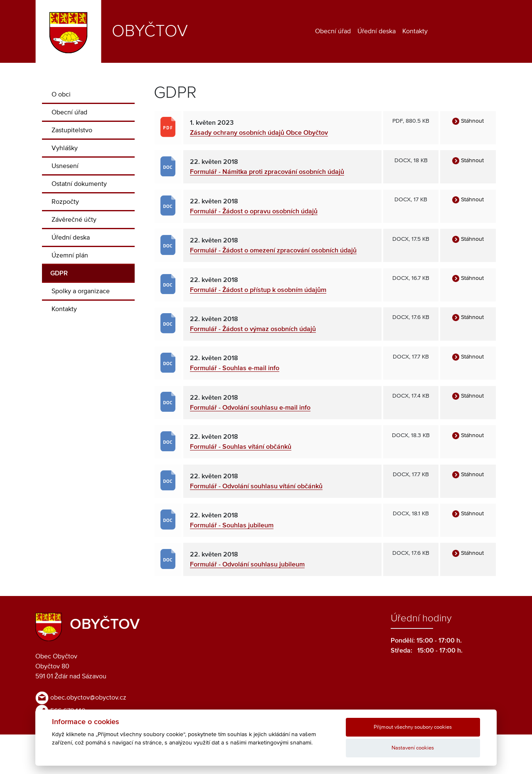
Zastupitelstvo (72, 130)
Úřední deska (377, 31)
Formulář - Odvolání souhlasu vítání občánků (256, 486)
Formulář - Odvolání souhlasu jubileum (247, 564)
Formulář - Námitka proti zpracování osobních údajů (267, 172)
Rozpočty (65, 202)
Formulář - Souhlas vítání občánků (241, 447)
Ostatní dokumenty (79, 184)
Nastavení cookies (413, 748)
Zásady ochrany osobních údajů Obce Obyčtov (259, 133)
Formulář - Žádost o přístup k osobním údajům (258, 290)
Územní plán (70, 255)
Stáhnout (468, 121)
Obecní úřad (333, 31)
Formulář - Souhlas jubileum (232, 525)
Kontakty (415, 31)
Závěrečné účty (74, 220)
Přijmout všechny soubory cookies (413, 727)
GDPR (59, 273)
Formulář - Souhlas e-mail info (235, 368)
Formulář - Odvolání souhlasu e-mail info (250, 408)
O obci (61, 94)
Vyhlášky (65, 148)
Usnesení (65, 166)
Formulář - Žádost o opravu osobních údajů (254, 211)
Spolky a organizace (81, 291)
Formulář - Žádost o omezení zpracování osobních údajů (273, 250)
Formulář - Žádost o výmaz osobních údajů (253, 329)
